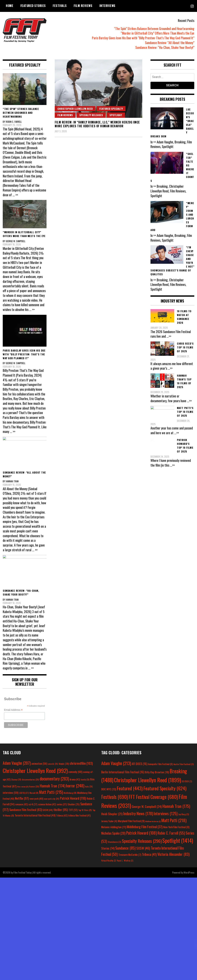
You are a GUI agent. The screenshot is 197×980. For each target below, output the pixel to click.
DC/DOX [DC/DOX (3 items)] (187, 781)
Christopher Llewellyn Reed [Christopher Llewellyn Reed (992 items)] (35, 770)
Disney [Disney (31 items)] (16, 779)
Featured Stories (33, 6)
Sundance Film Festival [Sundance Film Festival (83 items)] (26, 810)
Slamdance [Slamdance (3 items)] (114, 842)
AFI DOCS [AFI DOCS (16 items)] (139, 764)
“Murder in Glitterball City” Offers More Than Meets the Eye (158, 33)
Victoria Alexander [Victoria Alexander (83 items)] (173, 854)
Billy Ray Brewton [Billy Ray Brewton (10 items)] (157, 772)
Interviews (107, 6)
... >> (15, 195)
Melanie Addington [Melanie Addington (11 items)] (114, 827)
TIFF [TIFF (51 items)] (73, 810)
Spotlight (116, 115)
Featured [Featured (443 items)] (130, 788)
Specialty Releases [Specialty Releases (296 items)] (142, 841)
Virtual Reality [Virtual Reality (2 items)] (109, 860)
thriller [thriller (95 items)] (61, 810)
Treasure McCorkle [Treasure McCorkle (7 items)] (130, 855)
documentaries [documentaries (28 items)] (30, 779)
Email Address (13, 710)
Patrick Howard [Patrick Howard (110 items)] (73, 798)
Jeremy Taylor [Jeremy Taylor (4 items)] (109, 821)
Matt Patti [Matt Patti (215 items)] (51, 792)
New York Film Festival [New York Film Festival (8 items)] (176, 827)
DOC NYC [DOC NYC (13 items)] (109, 789)
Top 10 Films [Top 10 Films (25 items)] (85, 810)
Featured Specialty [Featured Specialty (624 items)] (165, 788)
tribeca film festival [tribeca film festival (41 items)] (80, 815)
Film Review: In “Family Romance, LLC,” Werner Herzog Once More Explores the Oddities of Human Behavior (97, 124)
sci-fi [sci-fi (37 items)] (33, 804)
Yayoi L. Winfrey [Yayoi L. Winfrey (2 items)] (125, 860)
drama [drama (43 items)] (75, 779)
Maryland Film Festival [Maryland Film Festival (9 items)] (131, 821)
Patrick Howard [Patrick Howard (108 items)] (142, 833)
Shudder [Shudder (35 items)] (74, 804)
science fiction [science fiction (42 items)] (47, 804)
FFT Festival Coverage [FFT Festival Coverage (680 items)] (153, 797)
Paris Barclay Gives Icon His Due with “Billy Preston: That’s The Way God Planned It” (143, 38)
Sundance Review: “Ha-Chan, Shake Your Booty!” (165, 47)
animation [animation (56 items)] (39, 763)
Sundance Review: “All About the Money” (170, 43)
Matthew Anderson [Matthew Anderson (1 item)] (153, 821)
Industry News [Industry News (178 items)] (138, 813)
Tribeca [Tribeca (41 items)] (149, 854)
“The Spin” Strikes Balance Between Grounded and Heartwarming (154, 29)
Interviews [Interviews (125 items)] (166, 813)
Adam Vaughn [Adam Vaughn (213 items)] (116, 763)
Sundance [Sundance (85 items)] (125, 848)
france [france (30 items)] (34, 786)
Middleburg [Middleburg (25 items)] (70, 793)
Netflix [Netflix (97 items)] (22, 798)
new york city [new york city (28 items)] (52, 799)
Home (10, 6)
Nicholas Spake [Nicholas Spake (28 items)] (113, 833)
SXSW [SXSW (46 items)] (143, 848)
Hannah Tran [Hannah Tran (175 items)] (176, 806)
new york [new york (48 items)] (36, 798)
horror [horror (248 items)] (75, 785)
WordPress (189, 872)
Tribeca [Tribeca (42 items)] (62, 815)
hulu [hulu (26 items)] (89, 786)
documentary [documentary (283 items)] (54, 779)
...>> (169, 336)
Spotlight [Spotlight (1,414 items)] (178, 840)
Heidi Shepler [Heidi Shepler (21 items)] (112, 814)
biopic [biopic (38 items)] (64, 764)
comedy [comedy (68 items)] (75, 772)
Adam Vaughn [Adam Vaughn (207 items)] (17, 763)
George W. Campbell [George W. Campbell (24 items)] (147, 806)
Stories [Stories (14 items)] (108, 848)
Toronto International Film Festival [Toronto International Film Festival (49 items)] (35, 815)
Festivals (60, 6)
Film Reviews (83, 6)
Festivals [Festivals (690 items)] (115, 797)
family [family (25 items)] (85, 780)
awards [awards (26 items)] (53, 764)
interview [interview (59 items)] (10, 793)
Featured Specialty (111, 109)
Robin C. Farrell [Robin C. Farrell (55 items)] (171, 833)
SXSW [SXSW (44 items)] (48, 810)
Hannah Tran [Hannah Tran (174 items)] (53, 786)
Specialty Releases (91, 115)
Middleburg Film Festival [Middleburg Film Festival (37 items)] (145, 827)
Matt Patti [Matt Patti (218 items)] (174, 820)
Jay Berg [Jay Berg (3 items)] (184, 814)
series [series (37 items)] (62, 804)
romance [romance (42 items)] (21, 804)
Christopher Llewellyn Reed (75, 109)
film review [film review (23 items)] (23, 786)
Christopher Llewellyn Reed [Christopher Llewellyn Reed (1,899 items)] (147, 780)
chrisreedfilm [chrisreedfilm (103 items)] (81, 763)
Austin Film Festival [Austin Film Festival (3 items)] (184, 764)
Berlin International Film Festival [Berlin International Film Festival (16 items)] (123, 772)
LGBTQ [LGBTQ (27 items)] (24, 793)
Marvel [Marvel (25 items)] (34, 793)
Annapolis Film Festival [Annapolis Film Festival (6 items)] (160, 764)
